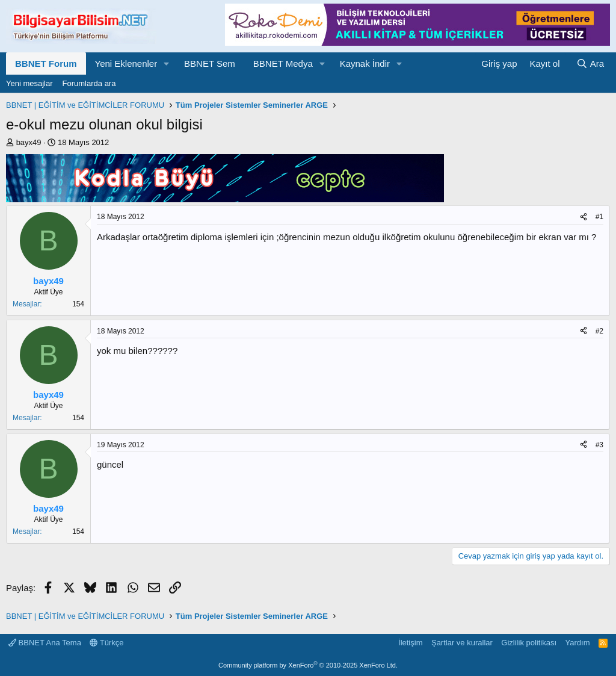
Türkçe (106, 643)
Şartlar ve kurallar (462, 643)
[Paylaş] (584, 217)
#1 (599, 217)
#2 (599, 331)
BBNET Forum (46, 64)
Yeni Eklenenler (126, 64)
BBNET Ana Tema (45, 643)
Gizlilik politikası (529, 643)
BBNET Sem (210, 64)
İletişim (410, 643)
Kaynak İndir (365, 64)
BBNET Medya (283, 64)
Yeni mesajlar (29, 83)
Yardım (578, 643)
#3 (599, 445)
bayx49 (29, 142)
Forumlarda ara (89, 83)
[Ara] (590, 64)
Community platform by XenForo (308, 665)
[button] (167, 64)
